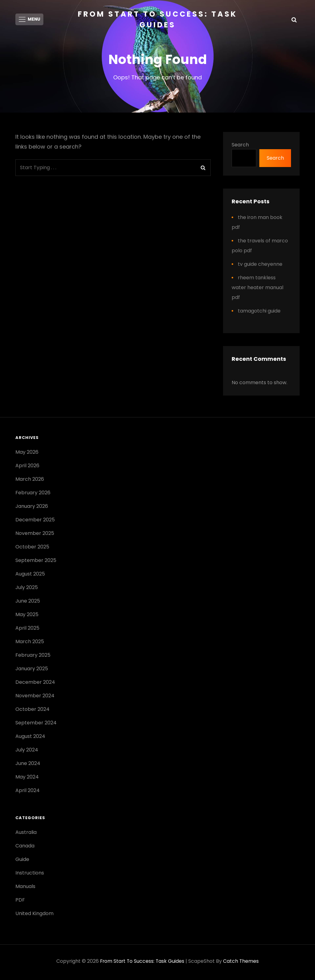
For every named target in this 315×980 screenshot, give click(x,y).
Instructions (30, 875)
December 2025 (35, 522)
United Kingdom (34, 916)
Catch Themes (242, 963)
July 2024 (27, 752)
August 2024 (30, 738)
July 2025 (27, 590)
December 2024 (35, 684)
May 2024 (27, 779)
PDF (20, 902)
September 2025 (36, 562)
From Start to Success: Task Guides (143, 963)
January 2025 (32, 671)
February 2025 (33, 657)
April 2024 (28, 793)
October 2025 (32, 549)
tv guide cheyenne (260, 266)
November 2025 (35, 535)
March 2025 (30, 644)
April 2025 (27, 630)
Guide (22, 861)
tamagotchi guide (259, 313)
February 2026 (33, 495)
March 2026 (30, 481)
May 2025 (27, 617)
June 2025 (28, 603)
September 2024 (36, 725)
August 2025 (30, 576)
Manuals (25, 888)
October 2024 (32, 711)
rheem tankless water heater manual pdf (257, 289)
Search (240, 147)
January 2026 (32, 508)
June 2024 (28, 765)
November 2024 (35, 698)
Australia (26, 834)
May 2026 (27, 454)
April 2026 (27, 468)
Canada (25, 848)
